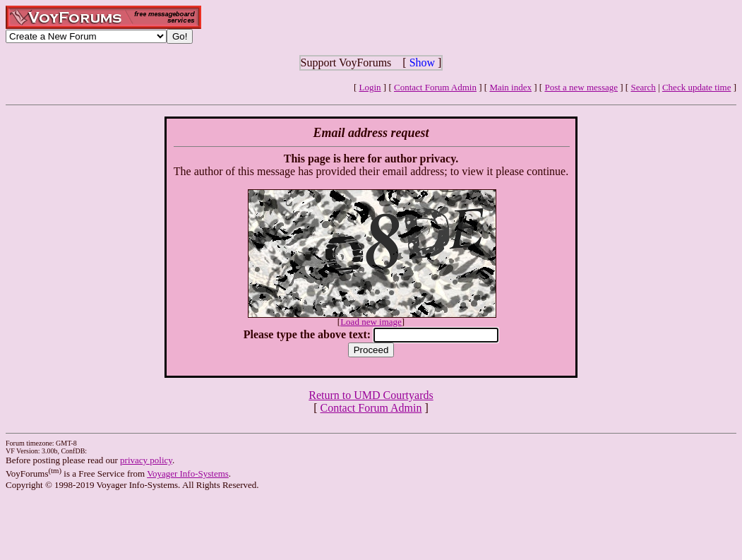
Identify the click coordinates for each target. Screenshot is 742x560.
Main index (510, 87)
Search (643, 87)
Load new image (371, 322)
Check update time (696, 87)
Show (422, 62)
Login (370, 87)
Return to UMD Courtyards (371, 395)
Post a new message (581, 87)
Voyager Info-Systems (188, 473)
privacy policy (146, 460)
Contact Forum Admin (435, 87)
